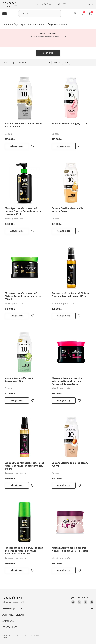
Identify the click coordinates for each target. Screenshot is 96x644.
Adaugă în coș (17, 146)
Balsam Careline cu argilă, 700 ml (70, 123)
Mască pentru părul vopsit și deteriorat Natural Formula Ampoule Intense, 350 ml (67, 381)
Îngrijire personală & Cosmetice (30, 25)
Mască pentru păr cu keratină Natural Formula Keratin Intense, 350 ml (23, 296)
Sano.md (7, 25)
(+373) (60, 4)
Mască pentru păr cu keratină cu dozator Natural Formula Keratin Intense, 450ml (23, 211)
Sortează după (9, 62)
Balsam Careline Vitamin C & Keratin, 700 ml (67, 210)
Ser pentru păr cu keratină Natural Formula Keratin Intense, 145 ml (71, 295)
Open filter (48, 53)
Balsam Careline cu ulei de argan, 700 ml (70, 464)
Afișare (57, 62)
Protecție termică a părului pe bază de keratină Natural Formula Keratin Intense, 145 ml (24, 551)
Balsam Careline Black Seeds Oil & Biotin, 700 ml (23, 125)
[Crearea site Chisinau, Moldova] (5, 637)
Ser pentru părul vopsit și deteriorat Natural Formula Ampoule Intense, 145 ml (24, 466)
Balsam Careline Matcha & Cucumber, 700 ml (19, 379)
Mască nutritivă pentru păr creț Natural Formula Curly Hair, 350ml (70, 549)
